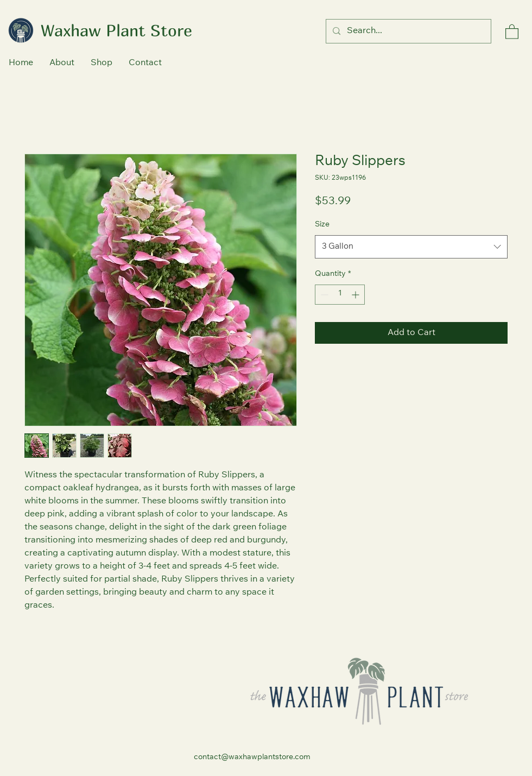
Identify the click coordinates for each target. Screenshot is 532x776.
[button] (512, 31)
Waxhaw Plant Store (116, 30)
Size (322, 225)
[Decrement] (323, 295)
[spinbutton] (340, 295)
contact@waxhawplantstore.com (252, 758)
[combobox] (411, 247)
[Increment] (356, 295)
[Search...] (407, 31)
